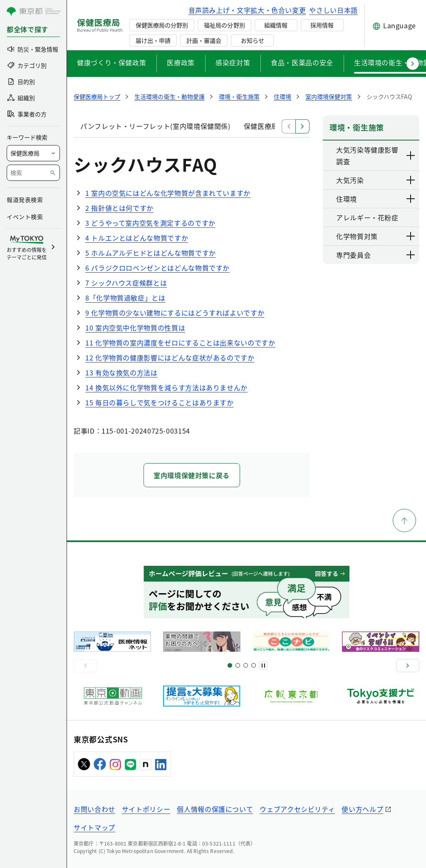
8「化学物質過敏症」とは (125, 298)
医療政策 (181, 62)
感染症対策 (233, 62)
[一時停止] (263, 666)
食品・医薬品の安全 (302, 62)
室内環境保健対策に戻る (192, 475)
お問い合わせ (94, 809)
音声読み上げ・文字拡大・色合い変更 (247, 10)
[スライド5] (238, 665)
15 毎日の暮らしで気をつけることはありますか (160, 402)
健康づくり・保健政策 (111, 62)
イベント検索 (25, 217)
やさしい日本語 (333, 10)
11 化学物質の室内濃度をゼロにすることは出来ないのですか (180, 343)
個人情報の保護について (215, 809)
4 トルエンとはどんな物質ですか (137, 238)
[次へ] (408, 666)
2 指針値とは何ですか (119, 208)
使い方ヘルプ (362, 809)
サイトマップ (94, 827)
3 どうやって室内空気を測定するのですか (150, 223)
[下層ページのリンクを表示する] (411, 155)
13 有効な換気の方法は (121, 372)
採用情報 (322, 25)
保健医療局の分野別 (162, 25)
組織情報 (276, 25)
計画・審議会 (204, 40)
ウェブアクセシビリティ (297, 809)
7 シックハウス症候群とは (126, 283)
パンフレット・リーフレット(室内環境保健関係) (155, 126)
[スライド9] (246, 665)
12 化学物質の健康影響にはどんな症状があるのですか (170, 358)
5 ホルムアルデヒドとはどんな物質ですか (151, 253)
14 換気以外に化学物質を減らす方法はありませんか (166, 387)
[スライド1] (230, 665)
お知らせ (253, 40)
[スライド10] (254, 665)
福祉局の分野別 (224, 25)
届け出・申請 (153, 40)
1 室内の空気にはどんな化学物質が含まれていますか (168, 193)
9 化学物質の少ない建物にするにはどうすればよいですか (175, 313)
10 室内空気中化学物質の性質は (135, 328)
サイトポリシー (146, 809)
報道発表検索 (25, 200)
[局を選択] (33, 153)
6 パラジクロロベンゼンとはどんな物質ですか (157, 268)
